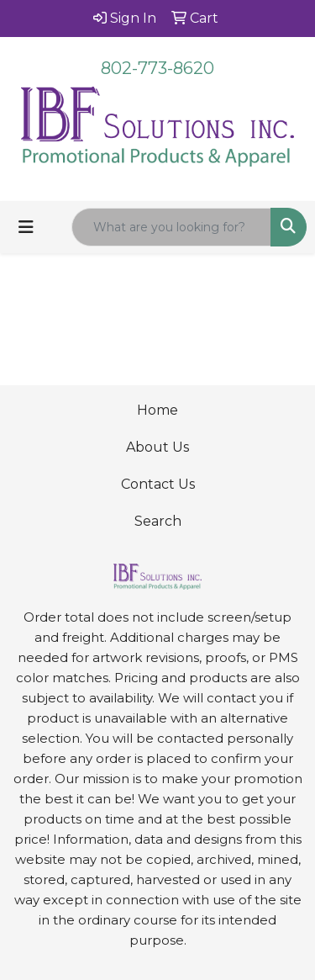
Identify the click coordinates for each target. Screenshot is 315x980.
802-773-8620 (157, 68)
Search (158, 521)
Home (157, 410)
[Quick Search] (171, 227)
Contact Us (158, 484)
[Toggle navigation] (26, 227)
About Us (157, 447)
